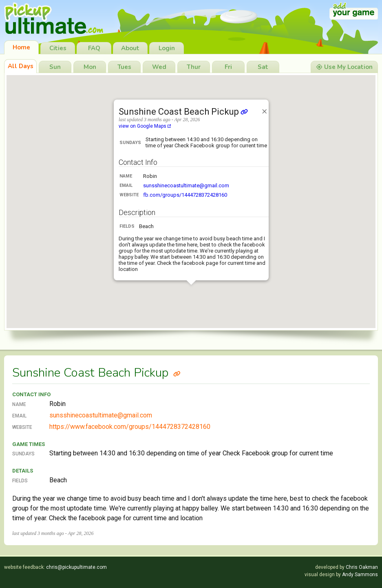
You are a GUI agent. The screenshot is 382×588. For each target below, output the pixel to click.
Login (167, 48)
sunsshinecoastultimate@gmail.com (186, 185)
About (130, 48)
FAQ (94, 48)
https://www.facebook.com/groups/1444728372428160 (130, 427)
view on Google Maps (145, 126)
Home (21, 47)
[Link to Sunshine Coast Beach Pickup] (177, 373)
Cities (58, 48)
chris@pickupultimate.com (76, 567)
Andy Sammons (360, 575)
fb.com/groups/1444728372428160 (185, 195)
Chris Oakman (362, 567)
